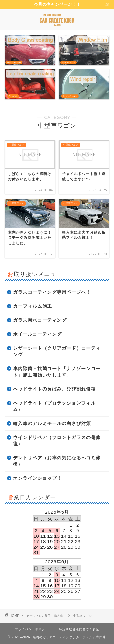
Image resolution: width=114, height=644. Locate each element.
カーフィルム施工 (33, 306)
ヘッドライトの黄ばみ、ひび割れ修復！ (57, 389)
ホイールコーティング (37, 334)
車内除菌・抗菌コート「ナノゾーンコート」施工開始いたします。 (57, 372)
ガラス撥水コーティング (40, 320)
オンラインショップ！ (37, 478)
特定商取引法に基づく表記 (79, 629)
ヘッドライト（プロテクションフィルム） (54, 406)
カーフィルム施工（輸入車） (46, 616)
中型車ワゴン (82, 616)
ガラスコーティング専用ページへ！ (52, 292)
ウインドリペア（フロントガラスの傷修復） (57, 441)
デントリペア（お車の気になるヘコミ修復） (57, 461)
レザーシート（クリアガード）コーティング (57, 351)
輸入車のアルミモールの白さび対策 (52, 423)
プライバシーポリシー (32, 629)
